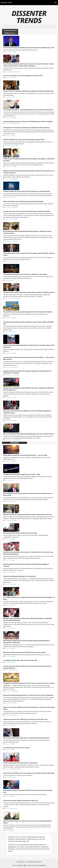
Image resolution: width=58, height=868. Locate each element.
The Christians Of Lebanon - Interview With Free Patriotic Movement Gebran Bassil (28, 110)
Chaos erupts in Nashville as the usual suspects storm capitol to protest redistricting (29, 773)
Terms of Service (32, 865)
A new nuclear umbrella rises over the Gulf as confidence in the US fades (25, 274)
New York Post (15, 146)
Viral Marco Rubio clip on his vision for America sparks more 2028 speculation (27, 191)
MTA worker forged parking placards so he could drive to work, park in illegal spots (28, 695)
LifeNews (14, 78)
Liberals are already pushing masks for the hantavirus (20, 576)
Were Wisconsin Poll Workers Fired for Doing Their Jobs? (20, 533)
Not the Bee (13, 584)
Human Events (15, 241)
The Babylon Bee (14, 691)
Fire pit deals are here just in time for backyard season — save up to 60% (25, 455)
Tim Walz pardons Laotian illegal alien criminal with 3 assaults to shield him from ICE (29, 292)
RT (13, 280)
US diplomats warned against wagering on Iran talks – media (22, 474)
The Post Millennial (16, 72)
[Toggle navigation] (56, 3)
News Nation (14, 657)
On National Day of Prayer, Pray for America (16, 748)
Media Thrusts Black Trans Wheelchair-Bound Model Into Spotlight (23, 201)
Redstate (14, 318)
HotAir (14, 97)
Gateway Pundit (16, 123)
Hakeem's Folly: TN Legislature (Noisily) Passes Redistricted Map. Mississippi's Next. (29, 91)
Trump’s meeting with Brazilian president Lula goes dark (20, 763)
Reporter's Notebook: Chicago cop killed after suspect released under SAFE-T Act (28, 514)
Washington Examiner (17, 440)
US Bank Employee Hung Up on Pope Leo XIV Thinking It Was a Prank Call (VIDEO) (28, 121)
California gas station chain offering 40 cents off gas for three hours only (25, 719)
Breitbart (13, 649)
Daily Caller (15, 207)
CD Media (14, 52)
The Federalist (15, 219)
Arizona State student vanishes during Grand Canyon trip (21, 801)
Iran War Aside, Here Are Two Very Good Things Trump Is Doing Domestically (26, 211)
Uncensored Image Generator (34, 862)
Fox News (14, 167)
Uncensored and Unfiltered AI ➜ (10, 32)
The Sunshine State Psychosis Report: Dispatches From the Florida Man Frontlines (28, 312)
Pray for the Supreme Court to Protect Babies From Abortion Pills (23, 76)
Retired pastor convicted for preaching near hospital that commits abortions (26, 128)
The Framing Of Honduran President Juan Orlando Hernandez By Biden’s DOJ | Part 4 (29, 48)
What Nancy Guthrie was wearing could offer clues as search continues (25, 652)
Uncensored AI (21, 862)
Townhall (13, 539)
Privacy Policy (42, 865)
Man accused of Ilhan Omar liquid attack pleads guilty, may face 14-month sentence (29, 434)
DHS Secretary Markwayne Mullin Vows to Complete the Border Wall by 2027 (26, 738)
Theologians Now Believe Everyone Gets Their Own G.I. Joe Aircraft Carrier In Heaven (29, 683)
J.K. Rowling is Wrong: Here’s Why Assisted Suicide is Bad (20, 660)
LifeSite (14, 135)
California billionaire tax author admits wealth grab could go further (24, 140)
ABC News (13, 796)
